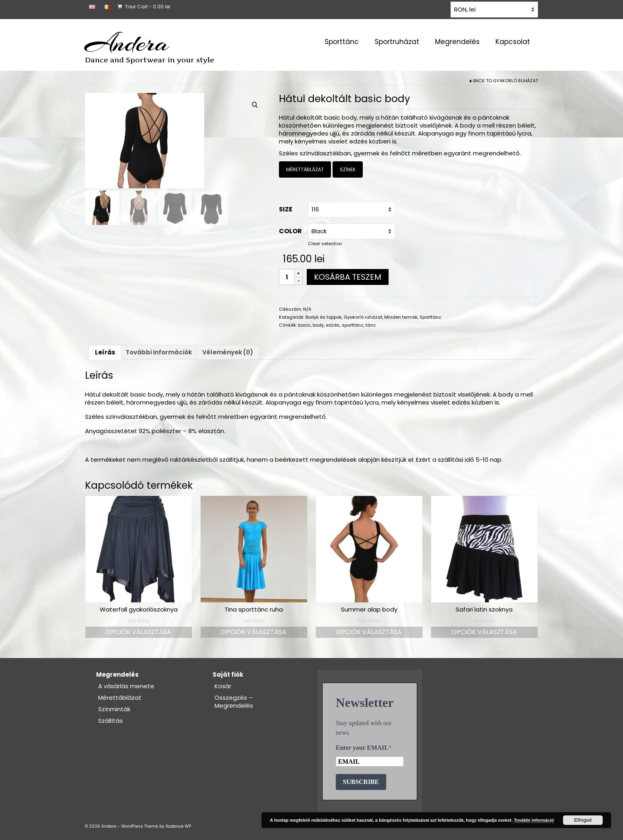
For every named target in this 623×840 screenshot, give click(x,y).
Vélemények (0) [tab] (228, 352)
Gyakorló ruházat (516, 81)
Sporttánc (430, 317)
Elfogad (583, 820)
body (318, 325)
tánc (371, 325)
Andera (127, 43)
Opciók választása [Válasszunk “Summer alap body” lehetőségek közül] (369, 632)
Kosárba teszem (348, 277)
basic (304, 325)
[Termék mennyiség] (287, 277)
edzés (333, 325)
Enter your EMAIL (362, 748)
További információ (534, 820)
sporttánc (353, 325)
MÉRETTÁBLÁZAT (305, 169)
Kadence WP (178, 826)
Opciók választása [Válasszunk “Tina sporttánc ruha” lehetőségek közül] (254, 632)
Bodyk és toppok (324, 317)
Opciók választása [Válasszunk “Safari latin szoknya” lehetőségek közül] (484, 632)
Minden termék (401, 317)
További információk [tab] (159, 352)
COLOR (290, 231)
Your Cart (144, 7)
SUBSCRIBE (361, 782)
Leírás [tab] (105, 352)
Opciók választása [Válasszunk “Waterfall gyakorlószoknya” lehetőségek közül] (138, 632)
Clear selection (325, 244)
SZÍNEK (348, 169)
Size (286, 209)
